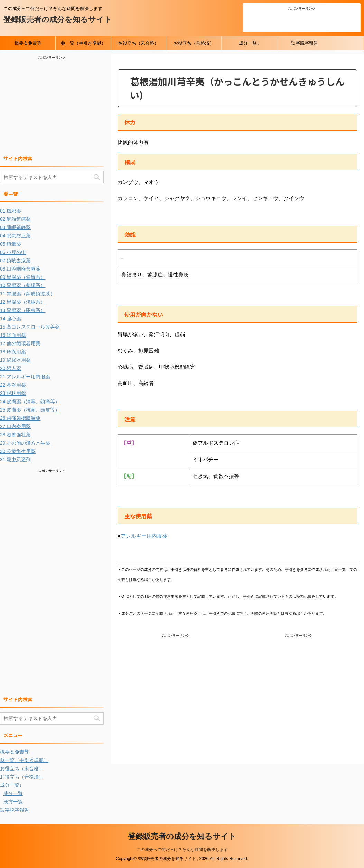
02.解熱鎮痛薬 (15, 219)
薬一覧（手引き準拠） (83, 43)
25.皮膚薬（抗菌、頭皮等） (30, 410)
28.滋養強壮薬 (15, 435)
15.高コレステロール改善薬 (30, 327)
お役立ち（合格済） (194, 43)
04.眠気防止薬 (15, 236)
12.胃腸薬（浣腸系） (23, 302)
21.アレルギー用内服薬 (25, 377)
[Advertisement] (302, 20)
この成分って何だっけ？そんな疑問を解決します (182, 850)
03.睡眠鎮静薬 (15, 227)
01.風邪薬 (11, 211)
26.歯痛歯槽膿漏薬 (20, 418)
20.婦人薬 (11, 368)
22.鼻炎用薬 (13, 385)
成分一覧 (13, 793)
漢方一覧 (13, 802)
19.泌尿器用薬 (15, 360)
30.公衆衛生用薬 (18, 451)
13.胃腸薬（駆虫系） (23, 310)
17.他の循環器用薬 (20, 343)
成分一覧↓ (249, 43)
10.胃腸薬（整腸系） (23, 285)
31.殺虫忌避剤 (15, 460)
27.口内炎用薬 (15, 426)
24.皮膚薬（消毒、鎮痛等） (30, 402)
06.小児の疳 (13, 252)
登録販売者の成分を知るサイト (58, 20)
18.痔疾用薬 (13, 352)
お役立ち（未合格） (138, 43)
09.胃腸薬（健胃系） (23, 277)
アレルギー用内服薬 (144, 536)
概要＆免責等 (28, 43)
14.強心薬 (11, 319)
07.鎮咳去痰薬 (15, 261)
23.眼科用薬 (13, 393)
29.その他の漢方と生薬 (25, 443)
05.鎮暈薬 (11, 244)
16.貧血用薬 (13, 335)
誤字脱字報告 (305, 43)
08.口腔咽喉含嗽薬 (20, 269)
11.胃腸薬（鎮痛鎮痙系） (27, 294)
